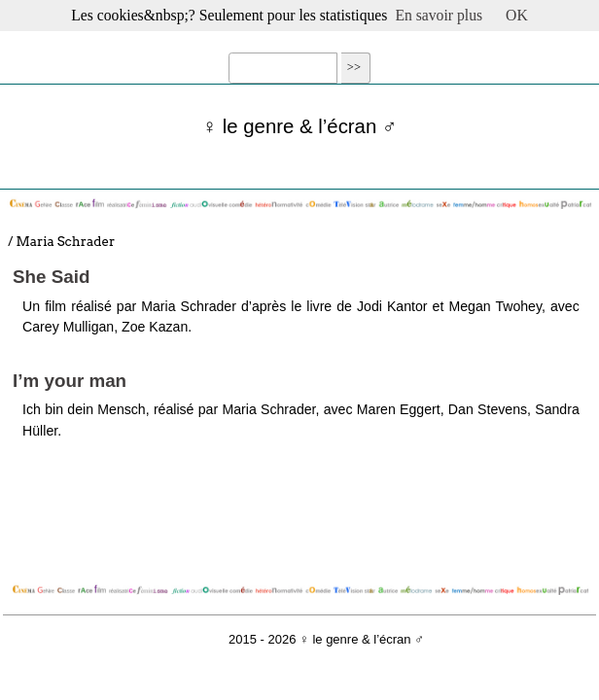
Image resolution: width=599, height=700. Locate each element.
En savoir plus (439, 15)
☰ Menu (299, 36)
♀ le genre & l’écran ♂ (299, 126)
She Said (51, 277)
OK (517, 15)
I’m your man (70, 381)
